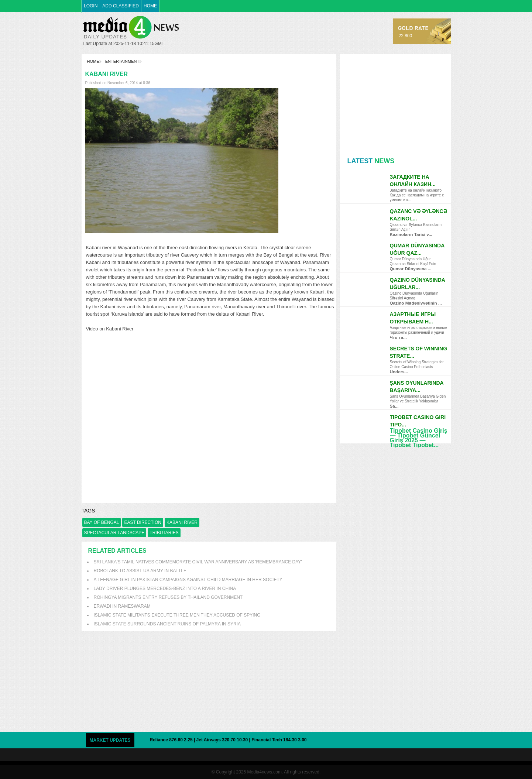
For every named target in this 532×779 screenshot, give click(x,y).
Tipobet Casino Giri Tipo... (418, 421)
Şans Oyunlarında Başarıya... (417, 387)
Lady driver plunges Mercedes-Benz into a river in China (165, 588)
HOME (150, 6)
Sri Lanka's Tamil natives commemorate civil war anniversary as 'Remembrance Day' (198, 562)
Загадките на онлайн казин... (413, 181)
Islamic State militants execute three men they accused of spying (177, 615)
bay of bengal (102, 522)
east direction (143, 522)
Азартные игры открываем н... (413, 318)
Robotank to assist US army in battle (140, 571)
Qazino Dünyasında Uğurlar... (418, 284)
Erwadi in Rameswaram (122, 606)
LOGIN (91, 6)
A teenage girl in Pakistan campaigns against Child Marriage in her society (188, 580)
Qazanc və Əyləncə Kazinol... (418, 215)
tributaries (164, 533)
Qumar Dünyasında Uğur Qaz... (417, 249)
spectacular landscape (114, 533)
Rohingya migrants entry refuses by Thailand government (168, 597)
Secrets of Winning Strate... (419, 352)
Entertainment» (123, 61)
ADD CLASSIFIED (121, 6)
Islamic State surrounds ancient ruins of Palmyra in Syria (167, 624)
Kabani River (182, 522)
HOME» (94, 61)
